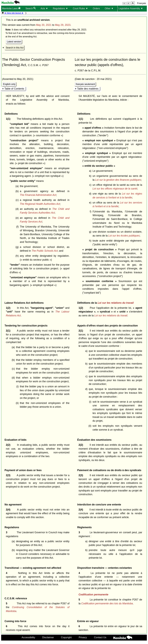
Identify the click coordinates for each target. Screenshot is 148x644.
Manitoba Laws (11, 8)
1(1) (9, 119)
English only (9, 84)
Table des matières (88, 89)
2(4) (9, 510)
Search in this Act (15, 48)
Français (142, 3)
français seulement (85, 84)
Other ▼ (109, 8)
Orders (96, 8)
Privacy (83, 637)
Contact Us (100, 637)
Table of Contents (14, 89)
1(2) (9, 308)
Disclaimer (48, 637)
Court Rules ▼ (80, 8)
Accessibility (28, 637)
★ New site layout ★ (14, 13)
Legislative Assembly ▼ (131, 8)
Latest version (14, 42)
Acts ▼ (44, 8)
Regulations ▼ (60, 8)
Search (31, 8)
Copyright (66, 637)
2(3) (9, 475)
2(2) (9, 445)
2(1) (9, 331)
